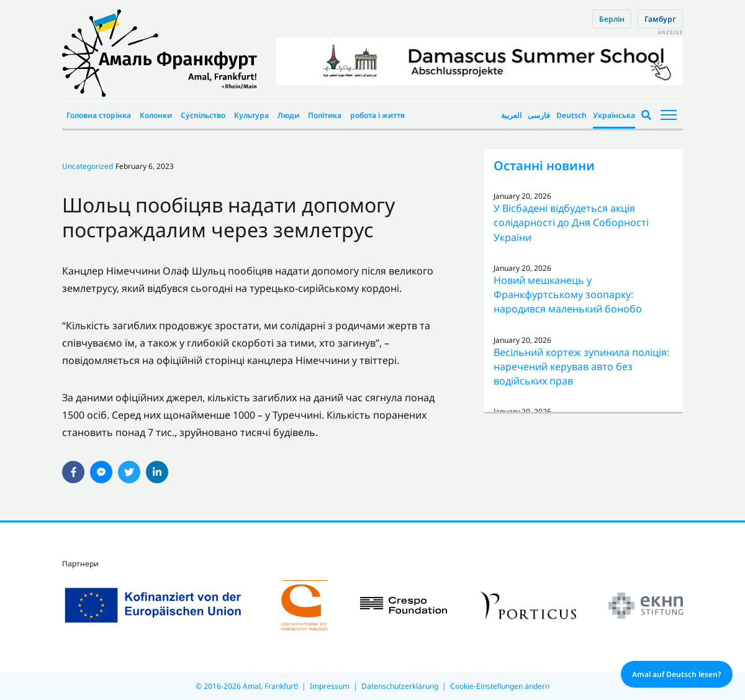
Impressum (330, 686)
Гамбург (660, 19)
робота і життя (377, 115)
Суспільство (203, 115)
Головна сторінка (99, 115)
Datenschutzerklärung (400, 686)
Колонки (156, 115)
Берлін (612, 19)
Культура (251, 115)
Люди (288, 115)
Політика (325, 115)
